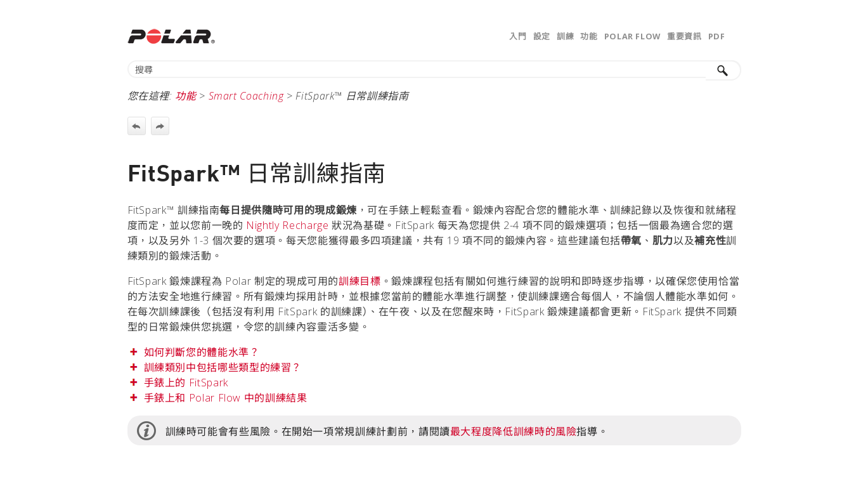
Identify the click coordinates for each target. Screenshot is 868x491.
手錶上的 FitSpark (186, 383)
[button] (723, 70)
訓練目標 (360, 281)
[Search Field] (434, 69)
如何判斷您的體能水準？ (202, 352)
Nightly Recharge (287, 225)
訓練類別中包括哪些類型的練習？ (223, 367)
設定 (542, 36)
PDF (717, 36)
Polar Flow (632, 36)
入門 (518, 36)
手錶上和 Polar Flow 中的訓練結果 (226, 398)
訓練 (565, 36)
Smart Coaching (246, 96)
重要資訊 (684, 36)
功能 (589, 36)
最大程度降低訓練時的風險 (514, 431)
